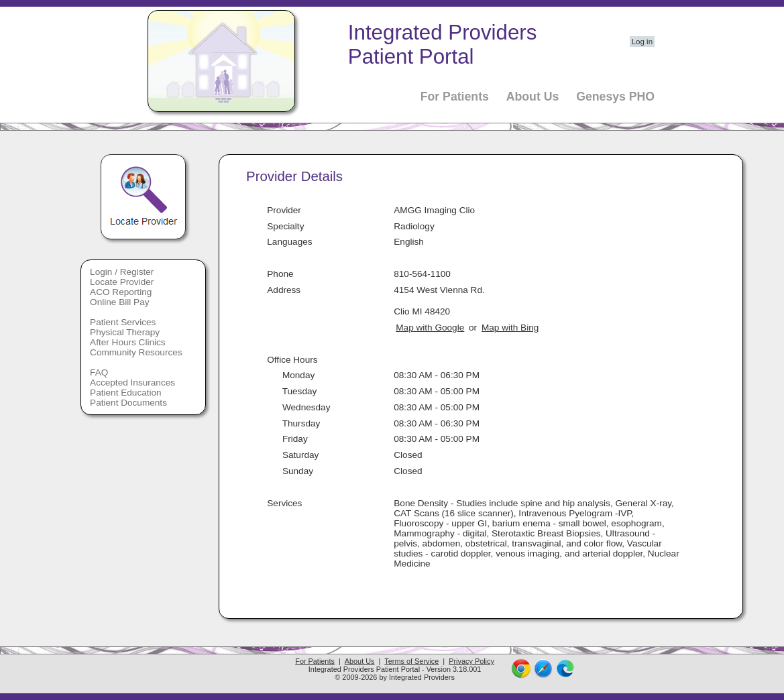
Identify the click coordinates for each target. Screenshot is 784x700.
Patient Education (126, 393)
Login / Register (122, 272)
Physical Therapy (125, 332)
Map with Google (430, 328)
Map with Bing (510, 328)
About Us (533, 97)
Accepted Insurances (132, 383)
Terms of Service (411, 661)
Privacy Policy (471, 661)
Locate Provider (122, 282)
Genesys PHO (615, 97)
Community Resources (136, 352)
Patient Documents (128, 403)
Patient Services (123, 322)
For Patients (455, 97)
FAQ (99, 372)
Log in (642, 42)
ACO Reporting (121, 292)
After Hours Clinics (128, 342)
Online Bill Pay (119, 302)
